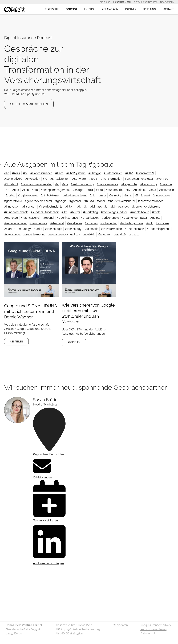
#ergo (128, 195)
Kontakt (168, 9)
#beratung (167, 184)
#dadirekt (139, 190)
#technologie (54, 229)
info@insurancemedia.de (156, 625)
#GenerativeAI (145, 173)
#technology (73, 229)
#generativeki (13, 201)
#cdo (16, 190)
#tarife (38, 229)
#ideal (101, 201)
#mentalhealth (140, 212)
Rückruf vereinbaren (153, 629)
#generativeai (161, 195)
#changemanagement (55, 190)
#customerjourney (118, 190)
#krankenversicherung (146, 207)
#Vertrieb (162, 179)
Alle (7, 173)
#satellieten (74, 223)
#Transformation (111, 179)
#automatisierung (82, 184)
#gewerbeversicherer (38, 201)
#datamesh (166, 190)
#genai (145, 195)
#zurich (134, 234)
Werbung (149, 9)
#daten (10, 195)
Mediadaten (120, 625)
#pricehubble (110, 218)
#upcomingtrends (159, 229)
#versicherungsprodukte (64, 234)
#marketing (90, 212)
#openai (49, 218)
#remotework (38, 223)
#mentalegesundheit (114, 212)
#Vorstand (11, 184)
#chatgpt (78, 190)
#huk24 (89, 201)
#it (79, 207)
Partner (131, 9)
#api (65, 184)
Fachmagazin (110, 9)
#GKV (129, 173)
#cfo (35, 190)
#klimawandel (119, 207)
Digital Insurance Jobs (146, 2)
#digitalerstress (28, 195)
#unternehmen (134, 229)
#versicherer (12, 234)
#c (7, 190)
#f (136, 195)
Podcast (72, 9)
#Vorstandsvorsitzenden (36, 184)
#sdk (149, 223)
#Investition (33, 179)
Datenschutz (148, 633)
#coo (99, 190)
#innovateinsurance (151, 201)
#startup (10, 229)
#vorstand (105, 234)
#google (61, 201)
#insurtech (29, 207)
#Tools (93, 179)
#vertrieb (89, 234)
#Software (79, 179)
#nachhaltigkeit (31, 218)
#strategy (25, 229)
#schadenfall (109, 223)
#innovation (12, 207)
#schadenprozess (132, 223)
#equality (115, 195)
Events (89, 9)
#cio (90, 190)
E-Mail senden (42, 468)
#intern (70, 207)
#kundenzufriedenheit (45, 212)
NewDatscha (167, 2)
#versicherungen (34, 234)
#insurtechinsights (51, 207)
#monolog (11, 218)
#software (162, 223)
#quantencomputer (135, 218)
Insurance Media (122, 2)
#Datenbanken (113, 173)
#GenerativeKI (13, 179)
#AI (25, 173)
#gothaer (75, 201)
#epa (103, 195)
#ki (85, 207)
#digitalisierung (50, 195)
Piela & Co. (105, 2)
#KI (45, 179)
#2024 (16, 173)
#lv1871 (75, 212)
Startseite (52, 9)
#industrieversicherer (121, 201)
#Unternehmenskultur (139, 179)
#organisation (90, 218)
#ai (57, 184)
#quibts (155, 218)
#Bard (59, 173)
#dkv (93, 195)
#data (152, 190)
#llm (64, 212)
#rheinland (57, 223)
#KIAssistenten (60, 179)
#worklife (120, 234)
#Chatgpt (95, 173)
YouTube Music (14, 94)
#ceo (25, 190)
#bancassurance (108, 184)
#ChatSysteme (76, 173)
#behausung (149, 184)
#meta (156, 212)
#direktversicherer (75, 195)
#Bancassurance (41, 173)
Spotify (30, 94)
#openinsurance (67, 218)
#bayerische (129, 184)
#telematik (91, 229)
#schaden (91, 223)
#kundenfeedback (16, 212)
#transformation (111, 229)
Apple (82, 90)
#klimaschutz (99, 207)
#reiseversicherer (15, 223)
